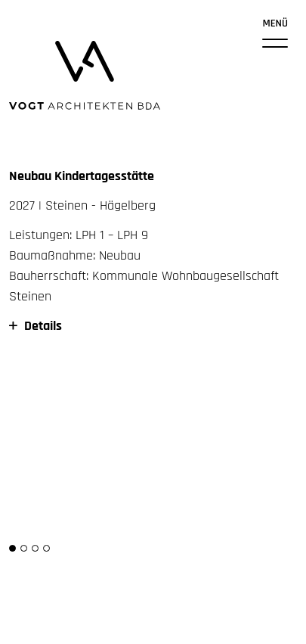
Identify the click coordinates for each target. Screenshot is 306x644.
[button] (12, 548)
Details (36, 326)
